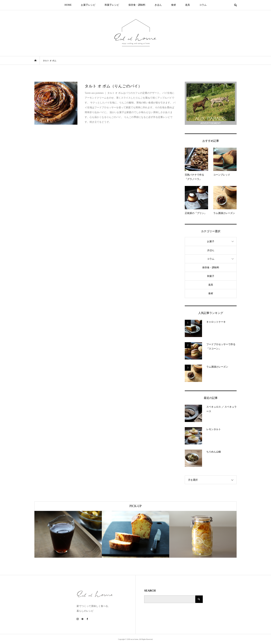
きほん (158, 5)
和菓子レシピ (112, 5)
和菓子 (211, 276)
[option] (68, 534)
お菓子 (211, 241)
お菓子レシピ (88, 5)
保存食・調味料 (137, 5)
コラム (203, 5)
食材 (174, 5)
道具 (188, 5)
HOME (68, 5)
